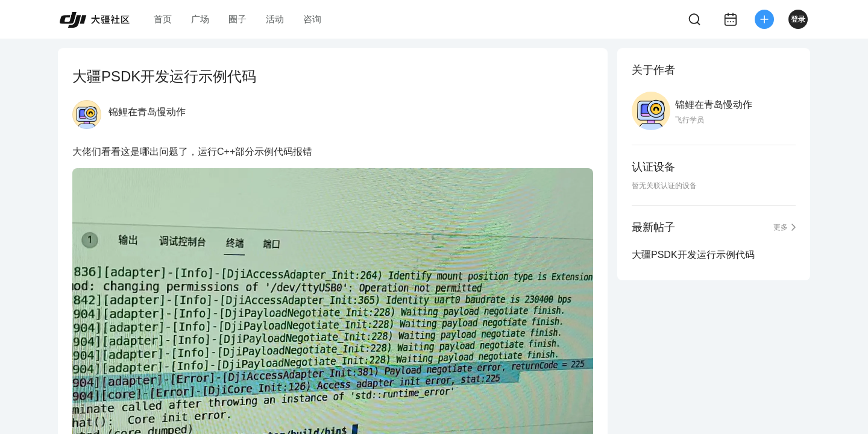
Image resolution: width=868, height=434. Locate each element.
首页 (163, 19)
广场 (200, 19)
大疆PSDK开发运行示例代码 (693, 255)
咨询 (312, 19)
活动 (275, 19)
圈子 (237, 19)
